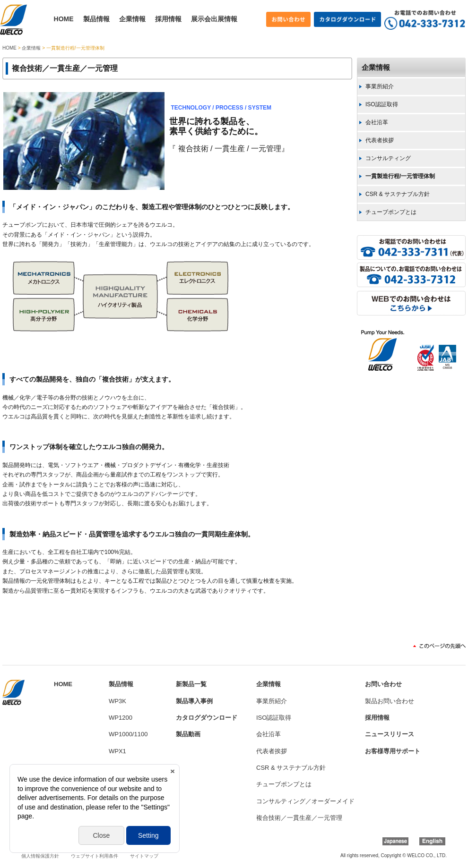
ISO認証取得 (382, 104)
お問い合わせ (383, 684)
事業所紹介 (380, 86)
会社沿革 (377, 122)
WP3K (117, 701)
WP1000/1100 (128, 734)
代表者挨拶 (380, 140)
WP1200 (121, 718)
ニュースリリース (390, 734)
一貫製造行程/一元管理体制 (400, 176)
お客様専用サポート (393, 751)
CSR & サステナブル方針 (398, 194)
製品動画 (188, 734)
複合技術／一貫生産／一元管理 (299, 818)
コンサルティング (388, 158)
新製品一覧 (191, 684)
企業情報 (132, 19)
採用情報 (168, 19)
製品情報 (96, 19)
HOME (64, 19)
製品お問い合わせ (390, 701)
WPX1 (117, 751)
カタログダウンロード (207, 718)
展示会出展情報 (214, 19)
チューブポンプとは (391, 212)
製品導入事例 (194, 701)
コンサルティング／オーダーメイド (305, 801)
